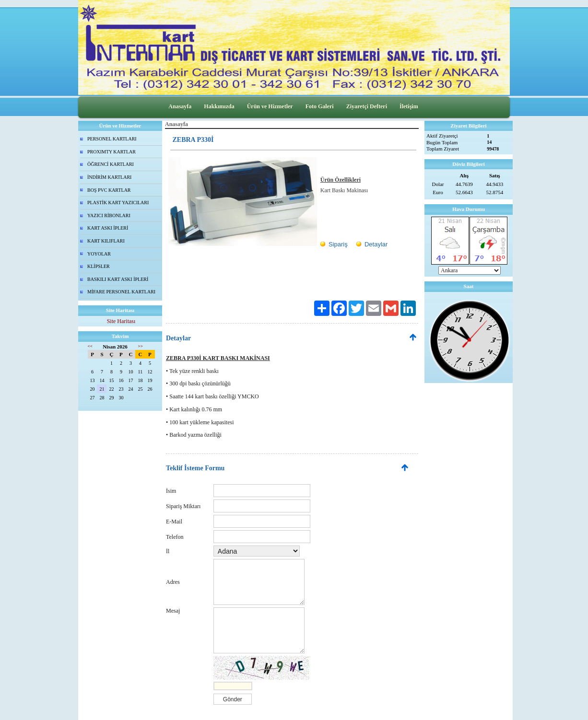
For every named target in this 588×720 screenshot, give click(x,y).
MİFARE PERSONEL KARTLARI (121, 292)
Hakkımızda (219, 106)
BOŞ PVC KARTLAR (109, 190)
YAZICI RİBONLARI (109, 215)
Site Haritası (121, 321)
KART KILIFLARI (106, 241)
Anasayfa (180, 106)
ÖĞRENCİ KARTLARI (111, 164)
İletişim (409, 106)
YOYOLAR (99, 254)
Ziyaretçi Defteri (367, 106)
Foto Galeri (320, 106)
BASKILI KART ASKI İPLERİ (118, 279)
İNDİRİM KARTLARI (109, 177)
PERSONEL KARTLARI (112, 139)
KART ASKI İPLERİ (108, 228)
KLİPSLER (99, 266)
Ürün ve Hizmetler (270, 106)
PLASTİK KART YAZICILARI (118, 203)
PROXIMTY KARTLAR (112, 152)
